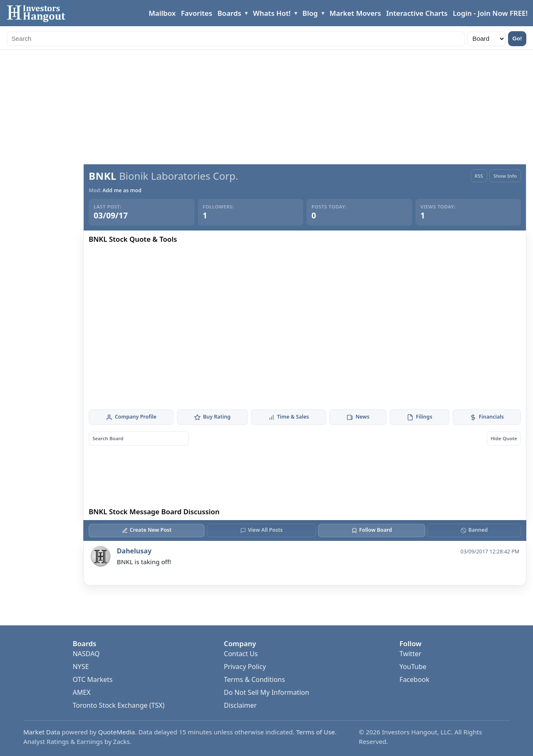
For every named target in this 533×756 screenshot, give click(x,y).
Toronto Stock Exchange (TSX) (118, 705)
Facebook (414, 679)
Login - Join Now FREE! (490, 13)
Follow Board (372, 530)
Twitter (410, 654)
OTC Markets (92, 679)
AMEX (81, 692)
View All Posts (262, 530)
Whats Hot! (272, 13)
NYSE (81, 667)
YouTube (413, 667)
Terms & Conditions (255, 679)
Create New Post (147, 530)
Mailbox (162, 13)
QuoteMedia (117, 732)
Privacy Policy (245, 667)
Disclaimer (240, 705)
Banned (474, 530)
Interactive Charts (417, 13)
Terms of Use (315, 732)
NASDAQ (86, 654)
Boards (229, 13)
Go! (517, 38)
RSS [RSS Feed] (479, 176)
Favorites (196, 13)
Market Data (42, 732)
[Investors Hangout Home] (38, 13)
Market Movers (355, 13)
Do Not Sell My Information (267, 692)
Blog (310, 13)
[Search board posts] (139, 438)
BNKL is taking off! (144, 562)
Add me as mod (122, 191)
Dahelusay (134, 551)
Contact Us (241, 654)
